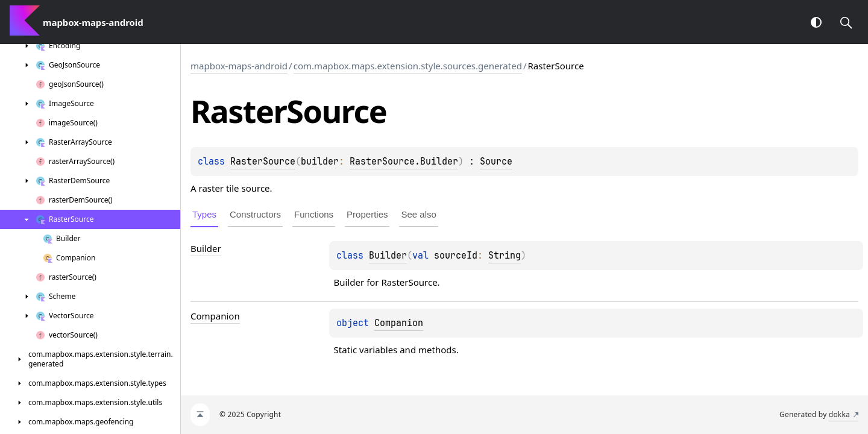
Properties (367, 214)
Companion (399, 323)
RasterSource (263, 162)
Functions (314, 214)
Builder (388, 256)
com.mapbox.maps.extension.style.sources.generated (408, 66)
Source (496, 162)
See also (418, 214)
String (505, 256)
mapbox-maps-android (239, 66)
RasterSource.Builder (404, 162)
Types (204, 214)
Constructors (255, 214)
